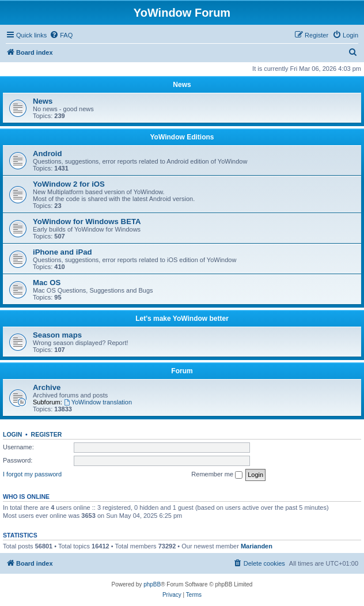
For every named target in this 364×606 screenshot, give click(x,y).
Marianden (257, 546)
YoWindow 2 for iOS (69, 184)
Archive (47, 387)
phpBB (152, 584)
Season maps (57, 335)
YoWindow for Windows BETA (87, 221)
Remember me (217, 475)
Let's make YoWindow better (182, 319)
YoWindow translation (98, 402)
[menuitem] (61, 35)
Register (47, 434)
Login (12, 434)
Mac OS (47, 283)
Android (48, 154)
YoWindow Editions (182, 137)
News (182, 85)
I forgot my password (32, 474)
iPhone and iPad (62, 252)
